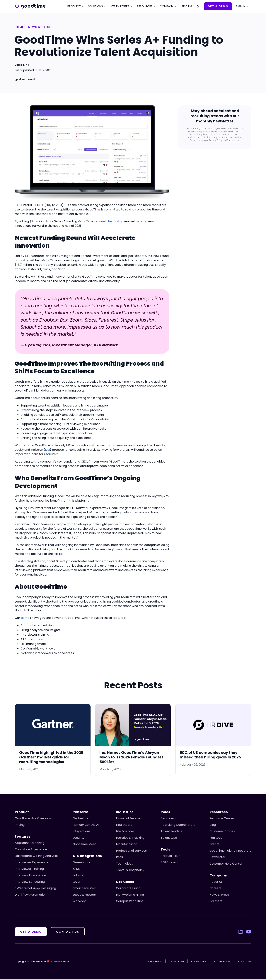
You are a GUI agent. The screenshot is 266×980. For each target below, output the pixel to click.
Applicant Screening (30, 843)
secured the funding (109, 221)
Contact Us (69, 932)
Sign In (241, 6)
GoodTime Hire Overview (33, 819)
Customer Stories (222, 832)
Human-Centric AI (86, 825)
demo (25, 618)
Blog (213, 825)
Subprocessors (222, 962)
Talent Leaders (172, 832)
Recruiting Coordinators (178, 825)
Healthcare (124, 825)
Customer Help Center (226, 864)
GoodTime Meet (84, 845)
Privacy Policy (216, 140)
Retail (120, 858)
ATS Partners (120, 6)
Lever (77, 882)
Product (74, 6)
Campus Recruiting (130, 902)
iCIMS (76, 869)
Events (214, 845)
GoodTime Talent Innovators (230, 851)
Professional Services (131, 851)
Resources (145, 6)
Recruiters (168, 819)
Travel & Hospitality (130, 871)
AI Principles (245, 962)
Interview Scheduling (30, 882)
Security (79, 838)
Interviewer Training (29, 869)
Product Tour (170, 856)
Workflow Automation (31, 895)
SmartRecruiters (85, 889)
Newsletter (218, 858)
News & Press (219, 895)
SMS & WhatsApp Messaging (35, 889)
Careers (215, 889)
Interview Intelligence (30, 876)
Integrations (81, 832)
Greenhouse (82, 863)
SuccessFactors (84, 895)
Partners (216, 902)
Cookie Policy (199, 962)
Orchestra (80, 819)
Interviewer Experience (32, 863)
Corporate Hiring (128, 889)
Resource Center (222, 819)
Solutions (96, 6)
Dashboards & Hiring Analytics (37, 856)
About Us (216, 882)
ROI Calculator (171, 863)
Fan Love (216, 838)
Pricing (187, 6)
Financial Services (129, 819)
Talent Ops (169, 838)
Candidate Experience (31, 850)
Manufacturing (127, 845)
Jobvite (78, 876)
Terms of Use (233, 140)
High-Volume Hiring (130, 895)
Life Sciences (125, 832)
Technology (125, 864)
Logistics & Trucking (130, 838)
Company (167, 6)
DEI (47, 450)
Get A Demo (218, 6)
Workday (79, 902)
